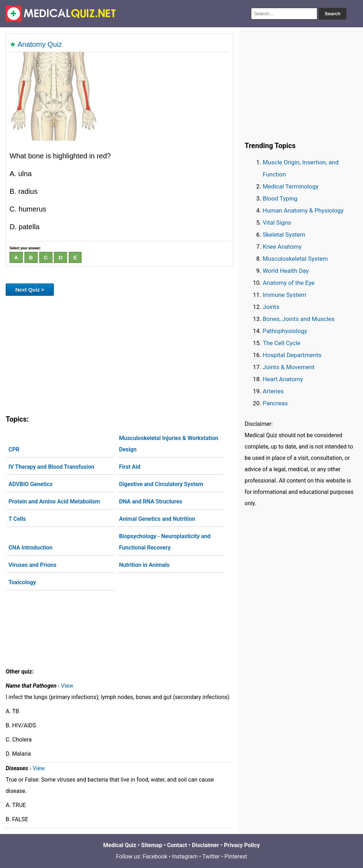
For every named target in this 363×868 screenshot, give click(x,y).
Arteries (273, 391)
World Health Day (286, 271)
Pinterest (236, 856)
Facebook (155, 856)
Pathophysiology (285, 331)
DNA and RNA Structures (151, 501)
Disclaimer (205, 845)
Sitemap (152, 845)
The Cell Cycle (281, 343)
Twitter (211, 856)
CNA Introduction (30, 548)
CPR (14, 449)
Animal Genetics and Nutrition (157, 519)
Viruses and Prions (32, 565)
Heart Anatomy (283, 379)
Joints (271, 307)
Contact (177, 845)
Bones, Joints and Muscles (298, 319)
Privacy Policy (242, 845)
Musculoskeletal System (295, 259)
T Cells (17, 519)
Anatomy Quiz (40, 44)
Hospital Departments (292, 355)
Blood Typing (280, 198)
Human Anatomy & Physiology (303, 210)
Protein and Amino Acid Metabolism (54, 501)
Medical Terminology (291, 186)
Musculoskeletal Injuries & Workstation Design (169, 444)
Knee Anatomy (282, 247)
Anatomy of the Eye (289, 283)
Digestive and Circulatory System (161, 484)
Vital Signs (277, 222)
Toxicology (22, 582)
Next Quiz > (30, 290)
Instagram (185, 856)
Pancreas (275, 403)
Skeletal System (284, 235)
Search (333, 14)
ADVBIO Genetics (30, 484)
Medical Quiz (120, 845)
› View (65, 686)
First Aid (130, 467)
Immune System (284, 295)
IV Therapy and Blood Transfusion (51, 467)
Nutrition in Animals (144, 565)
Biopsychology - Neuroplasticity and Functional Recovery (165, 542)
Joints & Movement (289, 367)
